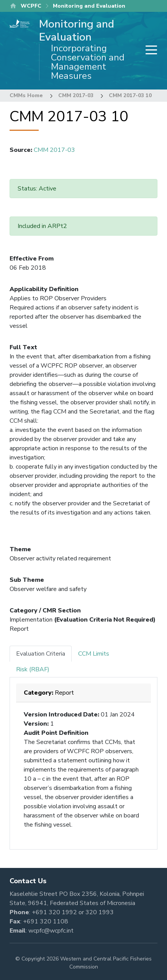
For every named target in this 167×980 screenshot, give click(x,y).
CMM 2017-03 (76, 95)
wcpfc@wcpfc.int (51, 931)
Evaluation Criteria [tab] (41, 654)
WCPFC (31, 6)
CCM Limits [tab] (94, 654)
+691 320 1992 (54, 912)
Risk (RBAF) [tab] (33, 669)
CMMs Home (26, 95)
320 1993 (100, 912)
